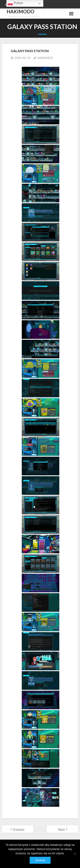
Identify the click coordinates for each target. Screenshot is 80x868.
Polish (15, 3)
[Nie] (75, 854)
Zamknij (40, 860)
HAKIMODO (45, 58)
